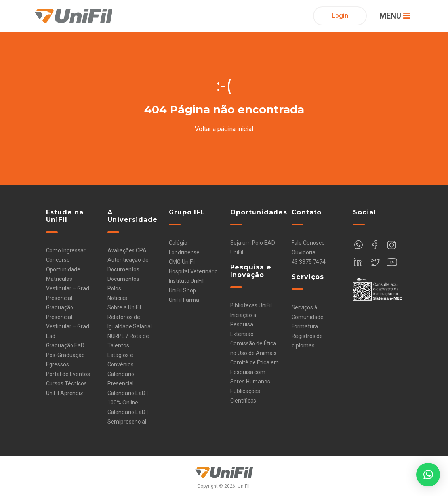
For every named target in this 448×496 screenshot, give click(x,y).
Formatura (305, 326)
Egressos (57, 364)
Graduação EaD (65, 345)
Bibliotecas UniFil (251, 305)
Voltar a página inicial (224, 129)
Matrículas (59, 279)
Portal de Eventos (68, 374)
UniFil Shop (182, 290)
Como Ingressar (66, 250)
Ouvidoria (303, 252)
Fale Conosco (308, 243)
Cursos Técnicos (66, 383)
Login (340, 16)
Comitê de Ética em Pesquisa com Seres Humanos (255, 372)
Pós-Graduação (65, 355)
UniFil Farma (184, 300)
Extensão (242, 334)
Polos (114, 288)
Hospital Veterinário (193, 271)
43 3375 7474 (309, 262)
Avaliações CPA (127, 250)
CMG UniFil (182, 262)
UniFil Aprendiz (65, 393)
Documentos (123, 279)
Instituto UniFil (186, 281)
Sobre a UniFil (124, 307)
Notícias (117, 298)
